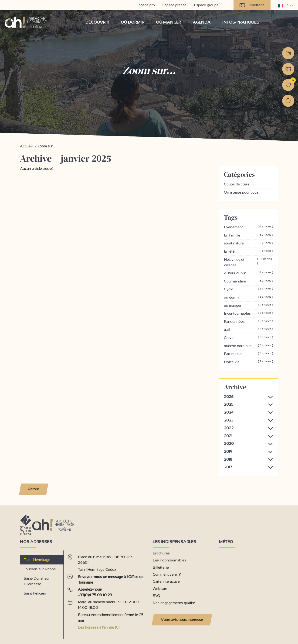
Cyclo (249, 289)
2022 (229, 428)
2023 (229, 420)
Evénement (249, 227)
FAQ (156, 595)
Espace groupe (206, 5)
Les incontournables (169, 560)
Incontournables (249, 313)
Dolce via (249, 362)
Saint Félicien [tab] (35, 593)
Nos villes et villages (249, 262)
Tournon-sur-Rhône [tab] (40, 569)
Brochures (161, 553)
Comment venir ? (167, 574)
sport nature (249, 243)
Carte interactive (166, 581)
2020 (229, 443)
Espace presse (174, 5)
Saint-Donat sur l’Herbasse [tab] (37, 581)
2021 (228, 436)
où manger (249, 305)
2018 (228, 459)
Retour (34, 489)
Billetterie (252, 5)
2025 (229, 404)
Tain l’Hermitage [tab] (37, 559)
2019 (228, 451)
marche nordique (249, 345)
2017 (228, 467)
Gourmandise (249, 281)
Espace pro (146, 5)
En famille (249, 235)
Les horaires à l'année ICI (99, 627)
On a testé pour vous (241, 192)
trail (249, 329)
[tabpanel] (106, 593)
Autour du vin (249, 273)
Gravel (249, 338)
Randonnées (249, 321)
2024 (229, 412)
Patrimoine (249, 354)
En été (249, 251)
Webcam (160, 588)
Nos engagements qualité (174, 603)
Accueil (26, 146)
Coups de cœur (237, 184)
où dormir (249, 297)
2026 (229, 396)
